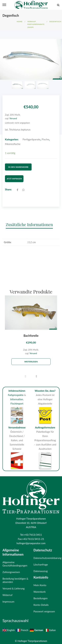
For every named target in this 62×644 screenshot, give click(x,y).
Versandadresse (17, 424)
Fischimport (17, 401)
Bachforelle (31, 332)
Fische (45, 139)
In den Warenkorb (18, 165)
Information (17, 396)
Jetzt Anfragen (14, 176)
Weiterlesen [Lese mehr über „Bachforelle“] (31, 359)
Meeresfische (13, 144)
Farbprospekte (16, 392)
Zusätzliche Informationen (29, 221)
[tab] (31, 221)
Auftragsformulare (45, 424)
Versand (13, 118)
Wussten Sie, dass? (45, 388)
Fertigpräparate (32, 139)
